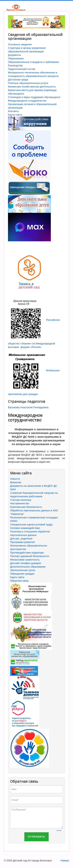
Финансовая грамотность (25, 560)
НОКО (14, 521)
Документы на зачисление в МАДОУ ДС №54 (34, 488)
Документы (15, 55)
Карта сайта (15, 115)
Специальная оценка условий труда (31, 524)
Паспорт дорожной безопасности (29, 556)
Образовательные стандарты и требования (33, 62)
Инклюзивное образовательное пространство (29, 547)
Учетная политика (21, 500)
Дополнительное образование (28, 567)
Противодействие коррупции (27, 553)
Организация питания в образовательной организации (32, 106)
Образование (16, 58)
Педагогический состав (22, 69)
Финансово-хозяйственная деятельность (32, 87)
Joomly (59, 830)
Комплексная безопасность (26, 507)
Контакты (13, 111)
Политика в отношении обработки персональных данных (30, 533)
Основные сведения (20, 44)
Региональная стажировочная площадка (34, 517)
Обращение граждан (22, 574)
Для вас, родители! (21, 539)
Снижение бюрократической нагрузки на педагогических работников (34, 495)
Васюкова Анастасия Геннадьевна (28, 407)
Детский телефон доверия (26, 563)
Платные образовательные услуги (28, 83)
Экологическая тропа (23, 570)
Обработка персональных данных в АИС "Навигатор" (34, 512)
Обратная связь (19, 581)
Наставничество (20, 503)
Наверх (65, 860)
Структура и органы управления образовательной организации (27, 50)
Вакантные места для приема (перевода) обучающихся (32, 92)
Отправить (36, 837)
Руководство (15, 66)
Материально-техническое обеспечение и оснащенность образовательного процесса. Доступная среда (34, 76)
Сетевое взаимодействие (25, 528)
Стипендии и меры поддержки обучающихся (34, 97)
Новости (15, 479)
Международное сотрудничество (27, 101)
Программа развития (22, 542)
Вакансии (16, 482)
